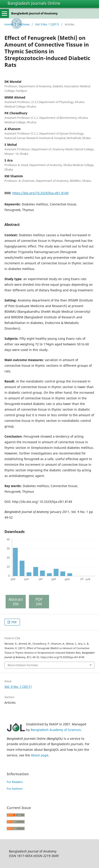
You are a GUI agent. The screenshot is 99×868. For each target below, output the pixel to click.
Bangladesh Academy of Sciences (56, 730)
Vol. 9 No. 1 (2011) (47, 24)
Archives (24, 24)
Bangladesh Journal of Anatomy (34, 13)
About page (40, 755)
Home (9, 24)
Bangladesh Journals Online (34, 3)
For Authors (15, 789)
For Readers (15, 782)
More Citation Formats (23, 665)
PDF (14, 622)
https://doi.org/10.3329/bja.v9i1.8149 (40, 193)
